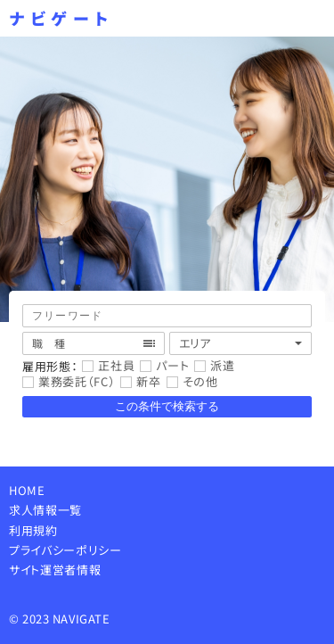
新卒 (148, 382)
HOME (27, 490)
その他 (200, 382)
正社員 (116, 366)
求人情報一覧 (45, 510)
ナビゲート (61, 18)
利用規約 (33, 530)
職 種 (49, 343)
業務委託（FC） (77, 382)
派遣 (222, 366)
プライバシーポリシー (65, 550)
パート (172, 366)
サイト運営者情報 (55, 570)
